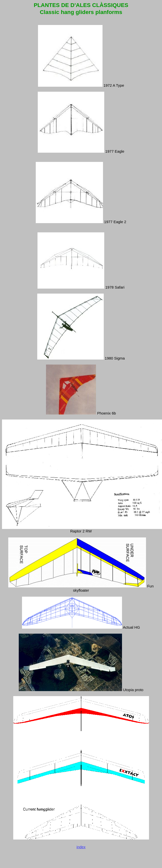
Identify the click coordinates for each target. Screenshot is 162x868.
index (81, 849)
